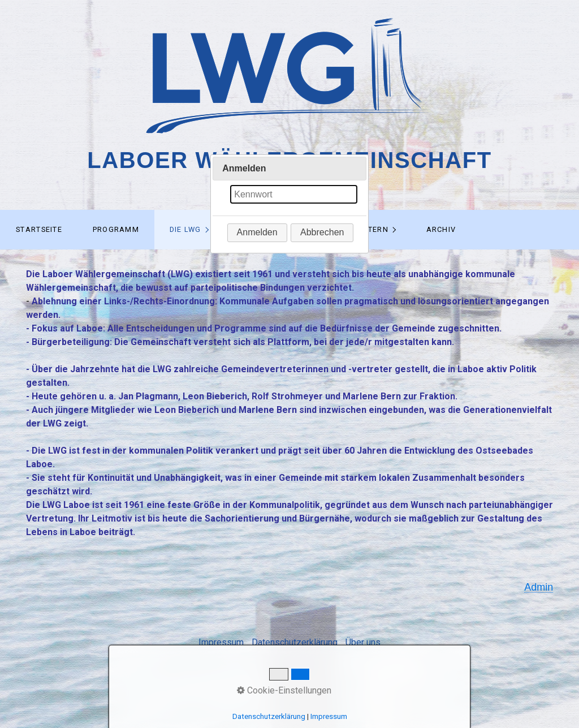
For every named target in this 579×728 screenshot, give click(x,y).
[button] (257, 233)
